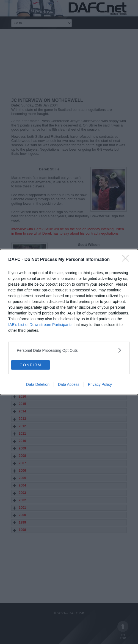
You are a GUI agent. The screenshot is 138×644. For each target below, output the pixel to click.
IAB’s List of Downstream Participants (40, 325)
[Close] (127, 260)
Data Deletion (38, 384)
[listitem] (69, 350)
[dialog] (69, 322)
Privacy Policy (100, 384)
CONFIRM (30, 365)
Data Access (69, 384)
